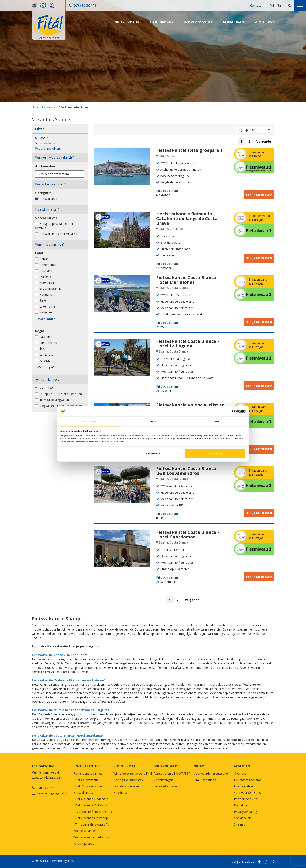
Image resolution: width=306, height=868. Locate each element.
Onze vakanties (86, 766)
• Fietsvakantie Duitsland (90, 805)
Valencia (45, 360)
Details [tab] (153, 421)
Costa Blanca (48, 343)
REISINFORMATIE (126, 766)
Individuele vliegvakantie (56, 400)
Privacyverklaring (245, 812)
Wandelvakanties (198, 22)
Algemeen (242, 766)
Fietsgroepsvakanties (88, 773)
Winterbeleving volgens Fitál (133, 773)
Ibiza (42, 349)
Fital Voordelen (244, 786)
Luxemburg (47, 306)
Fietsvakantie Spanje (75, 107)
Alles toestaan (215, 454)
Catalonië (46, 337)
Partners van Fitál (246, 799)
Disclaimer (241, 805)
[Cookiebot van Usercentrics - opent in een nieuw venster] (227, 411)
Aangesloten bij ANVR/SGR (172, 773)
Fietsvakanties (127, 22)
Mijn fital (276, 5)
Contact (256, 5)
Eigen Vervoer (161, 22)
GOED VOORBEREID (168, 766)
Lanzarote (46, 355)
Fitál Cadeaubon (205, 780)
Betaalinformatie (165, 786)
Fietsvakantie (50, 107)
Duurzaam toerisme (248, 780)
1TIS (71, 861)
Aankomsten (45, 166)
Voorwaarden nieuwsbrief (211, 773)
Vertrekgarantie (84, 843)
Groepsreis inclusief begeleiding (61, 394)
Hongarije (46, 294)
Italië (43, 300)
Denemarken (48, 265)
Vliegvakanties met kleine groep (61, 406)
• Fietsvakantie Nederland (91, 799)
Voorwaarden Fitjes (247, 793)
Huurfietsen (121, 793)
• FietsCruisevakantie (88, 786)
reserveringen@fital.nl (52, 793)
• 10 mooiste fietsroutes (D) (93, 812)
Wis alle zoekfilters (48, 148)
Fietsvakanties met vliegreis (58, 234)
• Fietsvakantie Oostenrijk (91, 818)
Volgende (264, 141)
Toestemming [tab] (89, 421)
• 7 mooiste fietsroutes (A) (91, 824)
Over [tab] (217, 421)
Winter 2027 (264, 22)
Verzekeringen (163, 780)
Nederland (46, 312)
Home (36, 107)
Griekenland (47, 283)
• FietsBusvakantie (86, 780)
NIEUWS (200, 766)
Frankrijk (45, 277)
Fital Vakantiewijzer (127, 786)
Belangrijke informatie (129, 780)
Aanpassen (153, 454)
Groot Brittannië (50, 289)
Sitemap (240, 824)
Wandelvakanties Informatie (93, 837)
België (44, 259)
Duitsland (46, 271)
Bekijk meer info (259, 195)
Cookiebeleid (243, 818)
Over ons (240, 773)
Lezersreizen (234, 22)
